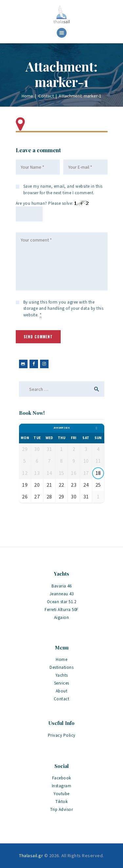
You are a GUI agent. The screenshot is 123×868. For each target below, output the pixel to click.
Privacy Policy (62, 735)
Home (27, 96)
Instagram (62, 786)
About (62, 691)
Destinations (61, 667)
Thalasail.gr (31, 856)
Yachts (62, 675)
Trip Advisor (61, 809)
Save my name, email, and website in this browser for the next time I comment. (63, 190)
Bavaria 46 (61, 586)
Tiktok (61, 802)
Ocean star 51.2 (62, 602)
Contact (46, 96)
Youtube (61, 794)
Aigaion (62, 617)
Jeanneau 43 (62, 594)
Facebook (62, 778)
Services (62, 683)
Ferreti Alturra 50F (61, 610)
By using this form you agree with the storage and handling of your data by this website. (63, 309)
